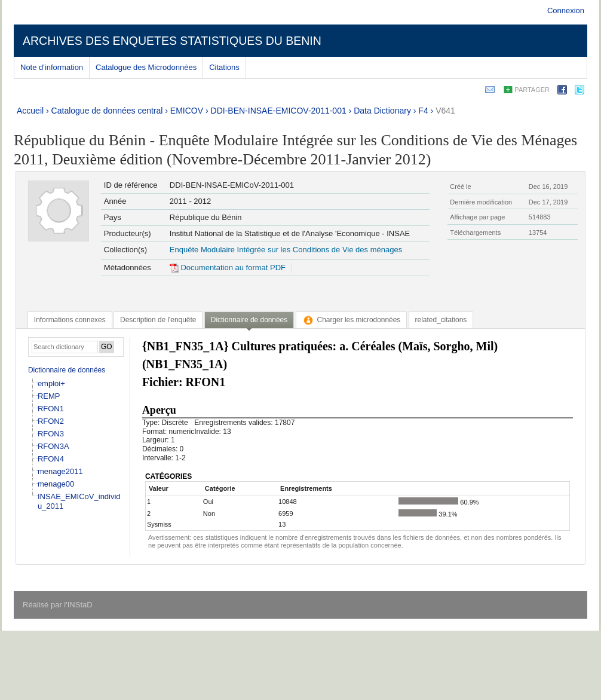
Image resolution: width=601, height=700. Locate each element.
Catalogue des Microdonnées (146, 67)
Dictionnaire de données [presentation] (249, 320)
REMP (49, 396)
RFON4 (51, 459)
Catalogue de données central (107, 111)
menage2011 (60, 471)
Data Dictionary (382, 111)
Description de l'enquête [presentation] (158, 320)
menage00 (56, 484)
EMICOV (187, 111)
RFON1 (51, 409)
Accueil (30, 111)
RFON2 (51, 421)
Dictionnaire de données (67, 370)
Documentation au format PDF (228, 268)
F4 (423, 111)
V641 (445, 111)
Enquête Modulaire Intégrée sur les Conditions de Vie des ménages (286, 250)
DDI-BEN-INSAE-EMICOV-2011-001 (279, 111)
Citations (224, 67)
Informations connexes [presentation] (70, 320)
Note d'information (52, 67)
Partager (532, 90)
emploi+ (51, 383)
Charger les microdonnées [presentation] (352, 320)
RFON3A (53, 446)
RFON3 (51, 434)
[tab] (70, 320)
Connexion (566, 10)
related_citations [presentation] (441, 320)
